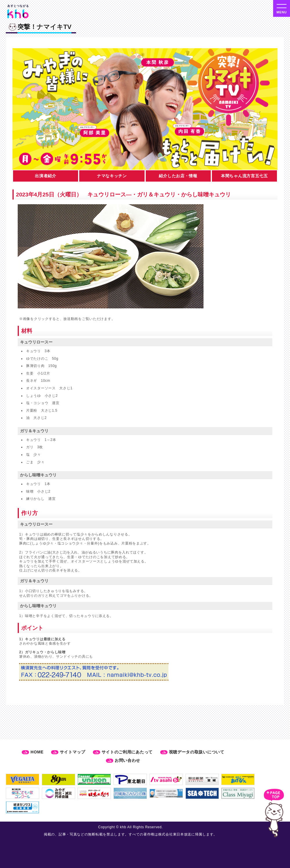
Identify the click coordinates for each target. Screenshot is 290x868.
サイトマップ (73, 752)
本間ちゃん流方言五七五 (244, 176)
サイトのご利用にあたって (127, 752)
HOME (37, 752)
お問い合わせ (127, 760)
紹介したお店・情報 (178, 176)
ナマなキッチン (112, 176)
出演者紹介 (46, 176)
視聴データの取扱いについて (197, 752)
